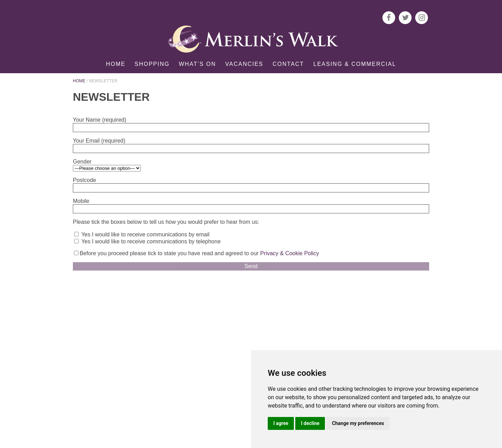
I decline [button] (310, 423)
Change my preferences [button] (358, 423)
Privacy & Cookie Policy (290, 253)
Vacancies (244, 64)
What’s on (197, 64)
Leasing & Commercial (355, 64)
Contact (288, 64)
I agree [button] (281, 423)
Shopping (152, 64)
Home (116, 64)
